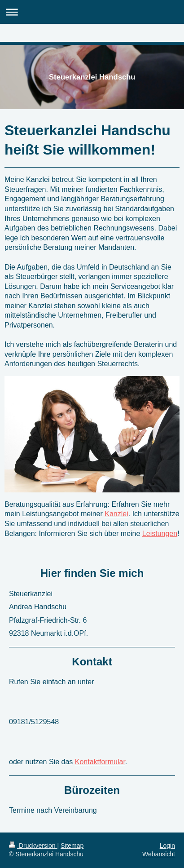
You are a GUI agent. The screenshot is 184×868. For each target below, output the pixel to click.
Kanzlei (116, 514)
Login (167, 846)
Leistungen (160, 534)
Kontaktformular (100, 762)
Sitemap (72, 846)
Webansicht (159, 854)
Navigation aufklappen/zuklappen (92, 12)
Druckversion (33, 846)
